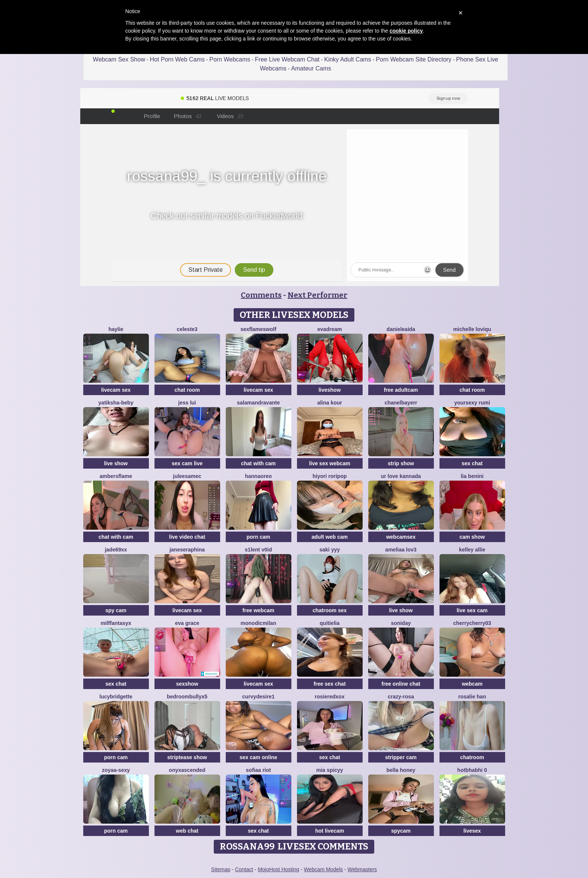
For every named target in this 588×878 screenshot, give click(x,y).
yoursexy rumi (472, 403)
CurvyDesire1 (258, 697)
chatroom (472, 757)
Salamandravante (258, 403)
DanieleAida (401, 329)
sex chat (472, 463)
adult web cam (330, 537)
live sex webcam (330, 463)
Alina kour (330, 403)
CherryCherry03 (472, 623)
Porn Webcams (230, 59)
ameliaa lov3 (401, 550)
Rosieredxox (329, 697)
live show (116, 463)
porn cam (258, 537)
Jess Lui (187, 403)
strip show (401, 463)
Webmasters (362, 869)
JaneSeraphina (187, 550)
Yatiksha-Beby (116, 403)
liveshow (329, 390)
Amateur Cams (311, 68)
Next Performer (317, 295)
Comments (261, 295)
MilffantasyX (116, 623)
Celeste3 (187, 329)
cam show (472, 537)
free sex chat (330, 684)
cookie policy (406, 31)
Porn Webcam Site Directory (414, 59)
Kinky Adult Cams (347, 59)
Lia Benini (472, 476)
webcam (472, 684)
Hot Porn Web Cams (177, 59)
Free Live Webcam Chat (287, 59)
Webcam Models (323, 869)
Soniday (401, 623)
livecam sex (116, 390)
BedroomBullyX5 (187, 697)
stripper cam (401, 757)
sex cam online (258, 757)
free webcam (259, 610)
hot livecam (329, 831)
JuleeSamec (187, 476)
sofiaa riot (259, 770)
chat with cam (259, 463)
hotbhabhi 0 (472, 770)
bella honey (401, 770)
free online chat (401, 684)
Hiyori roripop (330, 476)
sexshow (187, 684)
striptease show (187, 757)
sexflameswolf (258, 329)
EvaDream (329, 329)
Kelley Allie (472, 550)
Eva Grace (187, 623)
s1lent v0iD (258, 550)
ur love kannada (401, 476)
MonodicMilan (259, 623)
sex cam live (187, 463)
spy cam (116, 610)
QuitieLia (330, 623)
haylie (116, 329)
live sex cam (472, 610)
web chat (187, 831)
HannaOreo (258, 476)
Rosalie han (472, 697)
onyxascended (187, 770)
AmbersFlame (116, 476)
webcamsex (401, 537)
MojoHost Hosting (278, 869)
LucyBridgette (116, 697)
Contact (244, 869)
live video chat (187, 537)
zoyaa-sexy (116, 770)
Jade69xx (116, 550)
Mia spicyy (330, 770)
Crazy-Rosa (401, 697)
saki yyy (330, 550)
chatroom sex (329, 610)
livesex (472, 831)
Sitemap (221, 869)
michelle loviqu (472, 329)
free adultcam (401, 390)
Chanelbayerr (401, 403)
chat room (187, 390)
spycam (401, 831)
